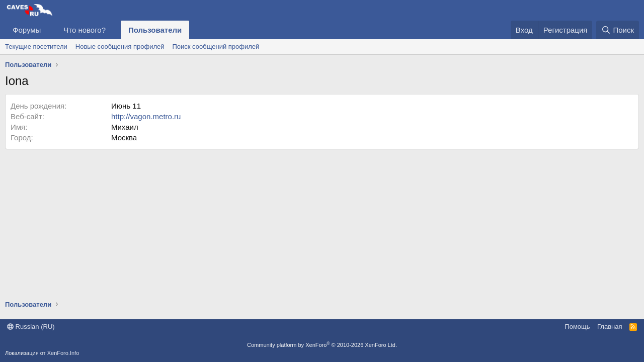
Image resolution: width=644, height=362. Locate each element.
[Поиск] (618, 30)
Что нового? (85, 30)
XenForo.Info (63, 353)
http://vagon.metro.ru (146, 116)
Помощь (577, 327)
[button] (49, 30)
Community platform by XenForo (322, 345)
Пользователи (155, 30)
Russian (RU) (31, 327)
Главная (610, 327)
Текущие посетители (36, 47)
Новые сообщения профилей (120, 47)
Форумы (27, 30)
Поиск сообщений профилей (216, 47)
